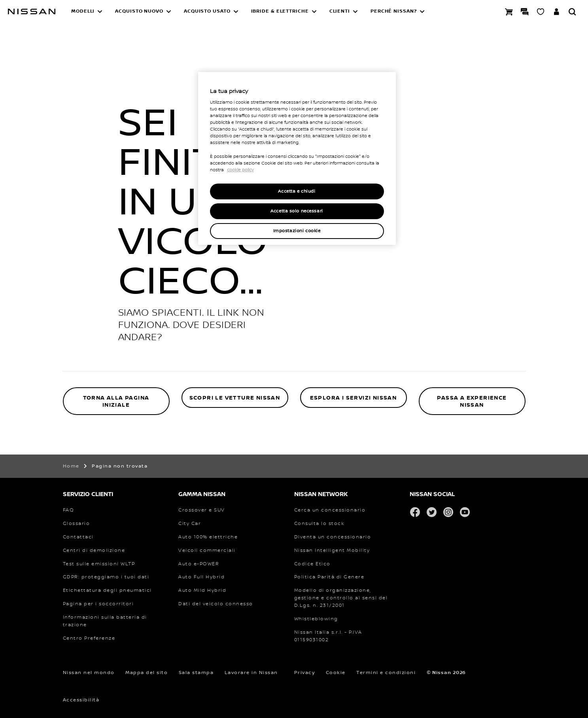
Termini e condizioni (386, 673)
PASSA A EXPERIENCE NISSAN (472, 401)
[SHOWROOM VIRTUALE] (541, 11)
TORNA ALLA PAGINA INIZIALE (116, 401)
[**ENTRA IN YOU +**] (556, 11)
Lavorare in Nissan (251, 673)
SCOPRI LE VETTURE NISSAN (235, 398)
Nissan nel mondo (89, 673)
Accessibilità (81, 700)
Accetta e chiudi (297, 191)
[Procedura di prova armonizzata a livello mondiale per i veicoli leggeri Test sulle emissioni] (99, 564)
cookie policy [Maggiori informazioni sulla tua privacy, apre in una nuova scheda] (240, 170)
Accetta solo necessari (297, 211)
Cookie (336, 673)
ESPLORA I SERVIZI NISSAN (354, 398)
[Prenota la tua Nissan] (509, 11)
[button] (87, 11)
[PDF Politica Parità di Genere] (329, 577)
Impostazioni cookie (297, 231)
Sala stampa (196, 673)
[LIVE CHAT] (525, 11)
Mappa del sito (147, 673)
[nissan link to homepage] (32, 11)
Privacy (305, 673)
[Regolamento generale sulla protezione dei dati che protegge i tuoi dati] (106, 577)
